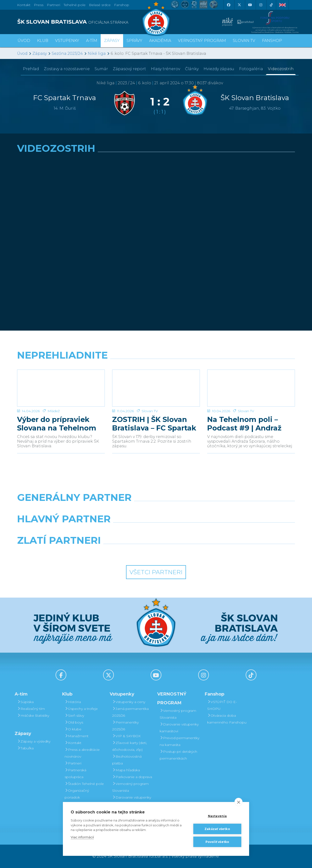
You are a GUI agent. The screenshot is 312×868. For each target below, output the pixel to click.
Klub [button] (43, 41)
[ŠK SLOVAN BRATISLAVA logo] (85, 22)
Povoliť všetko (217, 842)
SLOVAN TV (244, 41)
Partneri (73, 763)
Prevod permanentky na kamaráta (180, 741)
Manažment (77, 736)
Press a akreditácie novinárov (82, 753)
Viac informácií (82, 837)
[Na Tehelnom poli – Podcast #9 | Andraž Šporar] (251, 388)
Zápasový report (129, 69)
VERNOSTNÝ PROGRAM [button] (202, 41)
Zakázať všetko (217, 829)
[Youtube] (250, 5)
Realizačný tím (31, 709)
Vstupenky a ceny (129, 702)
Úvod (24, 41)
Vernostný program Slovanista (130, 787)
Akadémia (160, 41)
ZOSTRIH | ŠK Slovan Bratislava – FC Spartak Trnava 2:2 (154, 424)
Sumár (101, 69)
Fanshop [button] (272, 41)
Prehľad (31, 69)
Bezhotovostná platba (127, 760)
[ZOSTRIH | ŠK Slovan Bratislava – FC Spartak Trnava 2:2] (156, 388)
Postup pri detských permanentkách (178, 755)
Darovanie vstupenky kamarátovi (132, 801)
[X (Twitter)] (239, 5)
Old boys (74, 722)
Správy (134, 41)
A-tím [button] (92, 41)
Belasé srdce (100, 5)
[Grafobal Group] (192, 553)
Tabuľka (25, 748)
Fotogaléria (251, 69)
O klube (73, 729)
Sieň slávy (74, 715)
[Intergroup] (121, 553)
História (73, 702)
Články (192, 69)
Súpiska (25, 702)
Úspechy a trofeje (81, 709)
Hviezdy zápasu (219, 69)
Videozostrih (281, 69)
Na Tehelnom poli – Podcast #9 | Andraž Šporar (244, 424)
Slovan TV (150, 411)
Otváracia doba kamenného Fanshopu (227, 719)
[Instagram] (261, 5)
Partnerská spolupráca (75, 773)
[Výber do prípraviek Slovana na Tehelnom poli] (61, 388)
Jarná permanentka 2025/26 (130, 712)
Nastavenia (217, 816)
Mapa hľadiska (126, 770)
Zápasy (40, 53)
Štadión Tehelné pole (84, 784)
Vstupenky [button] (67, 41)
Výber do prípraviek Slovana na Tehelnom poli (57, 424)
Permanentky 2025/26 (125, 726)
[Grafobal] (121, 531)
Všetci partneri (156, 572)
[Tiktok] (271, 5)
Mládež (54, 411)
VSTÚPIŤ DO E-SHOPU (222, 705)
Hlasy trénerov (166, 69)
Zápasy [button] (112, 41)
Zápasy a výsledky (34, 741)
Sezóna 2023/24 (67, 53)
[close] (239, 802)
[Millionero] (192, 531)
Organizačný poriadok (77, 794)
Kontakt (73, 743)
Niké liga (97, 53)
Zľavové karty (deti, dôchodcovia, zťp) (130, 746)
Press (39, 5)
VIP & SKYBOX (126, 736)
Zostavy (67, 69)
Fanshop (122, 5)
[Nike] (156, 510)
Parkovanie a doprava (132, 777)
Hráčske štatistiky (33, 715)
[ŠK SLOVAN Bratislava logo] (156, 18)
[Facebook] (228, 5)
